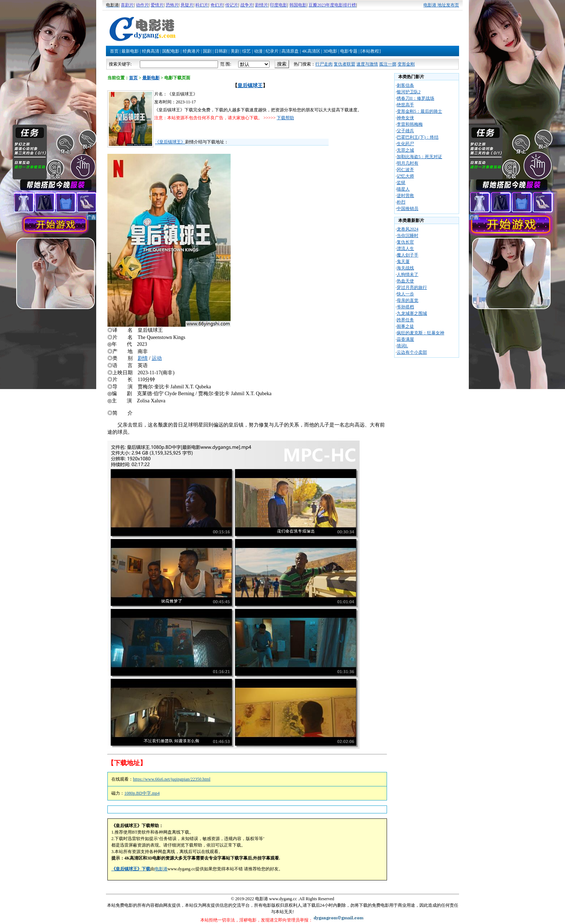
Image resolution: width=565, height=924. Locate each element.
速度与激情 (367, 64)
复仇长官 (405, 242)
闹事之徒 (405, 326)
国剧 (207, 51)
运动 (157, 358)
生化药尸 (405, 144)
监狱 (401, 183)
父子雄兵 (405, 131)
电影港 (161, 869)
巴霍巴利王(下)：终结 (418, 137)
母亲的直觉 (408, 300)
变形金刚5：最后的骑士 (419, 111)
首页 (114, 51)
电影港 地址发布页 (441, 5)
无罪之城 (405, 150)
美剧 (235, 51)
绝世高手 (405, 105)
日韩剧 (221, 51)
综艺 (246, 51)
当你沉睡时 (408, 236)
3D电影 (330, 51)
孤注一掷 (388, 64)
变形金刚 (406, 64)
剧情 (143, 358)
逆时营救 (405, 196)
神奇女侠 (405, 118)
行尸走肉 (324, 64)
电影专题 (349, 51)
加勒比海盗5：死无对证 (419, 157)
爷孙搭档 (405, 307)
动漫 (258, 51)
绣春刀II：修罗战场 (415, 98)
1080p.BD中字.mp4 (142, 793)
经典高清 (151, 51)
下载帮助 (285, 118)
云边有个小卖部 (412, 352)
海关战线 (405, 268)
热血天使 (405, 281)
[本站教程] (370, 51)
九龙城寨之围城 (412, 313)
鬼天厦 (403, 262)
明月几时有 (408, 163)
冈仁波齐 (405, 170)
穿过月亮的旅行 (412, 287)
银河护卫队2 (409, 92)
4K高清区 (311, 51)
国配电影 (171, 51)
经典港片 (191, 51)
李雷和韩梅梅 (410, 124)
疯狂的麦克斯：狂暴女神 (421, 333)
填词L (402, 346)
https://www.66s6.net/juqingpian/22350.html (172, 779)
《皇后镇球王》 (170, 142)
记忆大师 (405, 176)
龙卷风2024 (408, 229)
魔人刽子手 (408, 255)
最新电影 (130, 51)
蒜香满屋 (405, 339)
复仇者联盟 (344, 64)
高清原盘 (290, 51)
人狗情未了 (408, 274)
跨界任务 (405, 320)
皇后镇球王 (250, 86)
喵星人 (403, 189)
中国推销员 (408, 209)
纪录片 (272, 51)
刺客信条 (405, 85)
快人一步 (405, 294)
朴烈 (401, 202)
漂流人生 (405, 249)
